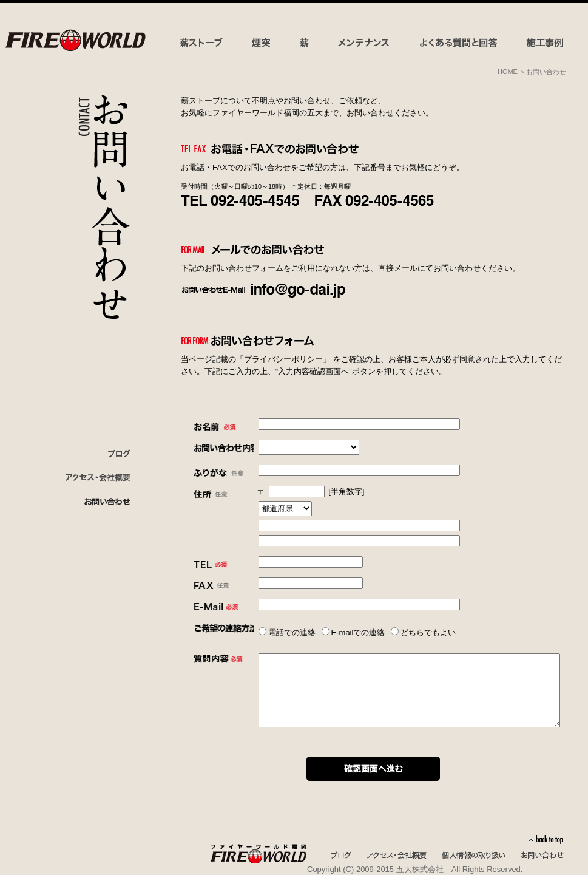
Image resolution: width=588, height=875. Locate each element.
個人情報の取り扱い (474, 856)
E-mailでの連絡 (358, 632)
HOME (508, 72)
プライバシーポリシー (283, 359)
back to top (546, 839)
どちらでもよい (428, 632)
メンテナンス (366, 43)
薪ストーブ (204, 43)
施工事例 (545, 43)
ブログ (90, 454)
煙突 (262, 43)
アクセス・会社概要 (397, 856)
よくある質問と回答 (460, 43)
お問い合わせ (90, 502)
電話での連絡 (292, 632)
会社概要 (90, 478)
